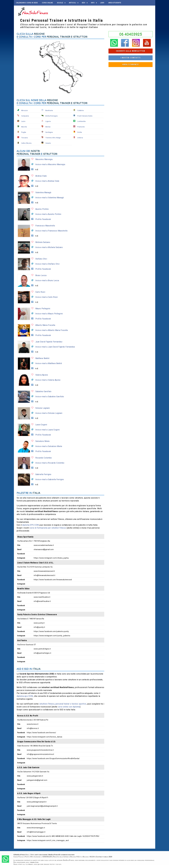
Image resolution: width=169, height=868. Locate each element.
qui (39, 864)
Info (93, 3)
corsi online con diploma (69, 707)
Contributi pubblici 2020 (104, 857)
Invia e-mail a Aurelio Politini (48, 214)
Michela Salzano (43, 242)
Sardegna (49, 132)
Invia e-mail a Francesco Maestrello (52, 231)
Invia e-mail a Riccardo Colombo (50, 463)
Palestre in (29, 493)
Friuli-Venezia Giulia (85, 116)
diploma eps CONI (25, 696)
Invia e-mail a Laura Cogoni (48, 430)
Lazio (23, 121)
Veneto (48, 143)
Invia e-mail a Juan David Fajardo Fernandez (55, 347)
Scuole (60, 3)
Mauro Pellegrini (43, 309)
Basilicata (49, 110)
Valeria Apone (42, 375)
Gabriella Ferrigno (43, 474)
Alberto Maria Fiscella (45, 325)
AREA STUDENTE (115, 3)
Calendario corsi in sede (27, 3)
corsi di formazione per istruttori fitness (48, 528)
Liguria (48, 121)
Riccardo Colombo (44, 458)
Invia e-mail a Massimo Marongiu (50, 164)
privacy (31, 864)
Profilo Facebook (43, 219)
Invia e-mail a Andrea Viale (47, 181)
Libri (102, 3)
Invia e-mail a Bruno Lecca (47, 280)
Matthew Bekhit (42, 358)
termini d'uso (34, 862)
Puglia (24, 132)
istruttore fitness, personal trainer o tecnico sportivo (63, 704)
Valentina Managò (43, 192)
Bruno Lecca (41, 275)
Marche (24, 127)
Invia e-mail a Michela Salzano (49, 247)
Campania (25, 116)
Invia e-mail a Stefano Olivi (47, 264)
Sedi (84, 3)
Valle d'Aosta (26, 143)
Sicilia (80, 132)
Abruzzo (25, 110)
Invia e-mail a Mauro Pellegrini (49, 314)
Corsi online (47, 3)
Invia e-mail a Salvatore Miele (49, 446)
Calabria (81, 110)
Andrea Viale (41, 176)
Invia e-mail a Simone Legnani (49, 413)
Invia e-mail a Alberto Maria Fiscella (52, 330)
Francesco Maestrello (45, 226)
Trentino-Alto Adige (53, 138)
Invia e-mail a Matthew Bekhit (49, 363)
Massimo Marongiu (44, 159)
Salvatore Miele (42, 441)
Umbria (80, 138)
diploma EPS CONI (31, 525)
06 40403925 (131, 34)
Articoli (72, 3)
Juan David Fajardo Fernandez (49, 342)
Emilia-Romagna (52, 116)
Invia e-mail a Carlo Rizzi (47, 297)
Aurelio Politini (42, 209)
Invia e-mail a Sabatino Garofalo (50, 397)
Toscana (24, 138)
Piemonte (81, 127)
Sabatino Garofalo (43, 391)
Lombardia (81, 121)
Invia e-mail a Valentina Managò (50, 198)
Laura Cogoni (41, 425)
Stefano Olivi (41, 259)
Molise (48, 127)
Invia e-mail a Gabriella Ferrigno (50, 479)
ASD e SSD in (29, 669)
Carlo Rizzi (40, 292)
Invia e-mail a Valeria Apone (48, 380)
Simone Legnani (43, 408)
